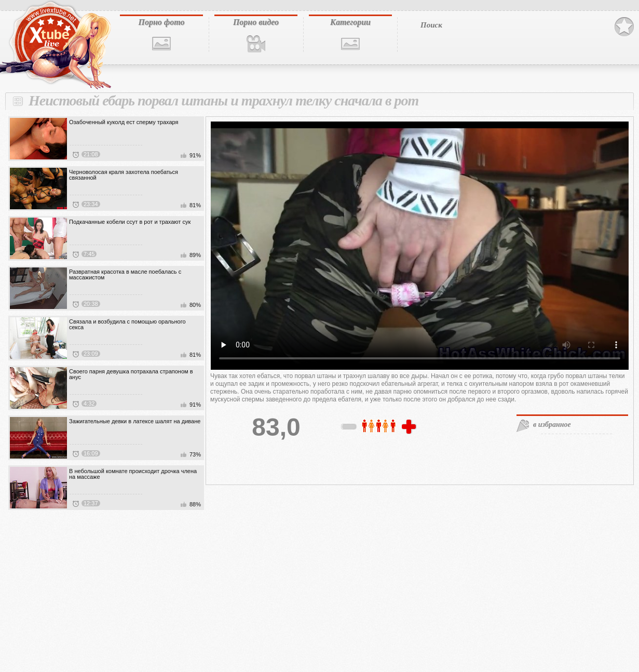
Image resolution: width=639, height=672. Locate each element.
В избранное (624, 27)
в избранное (552, 425)
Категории (350, 22)
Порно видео (256, 22)
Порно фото (161, 22)
